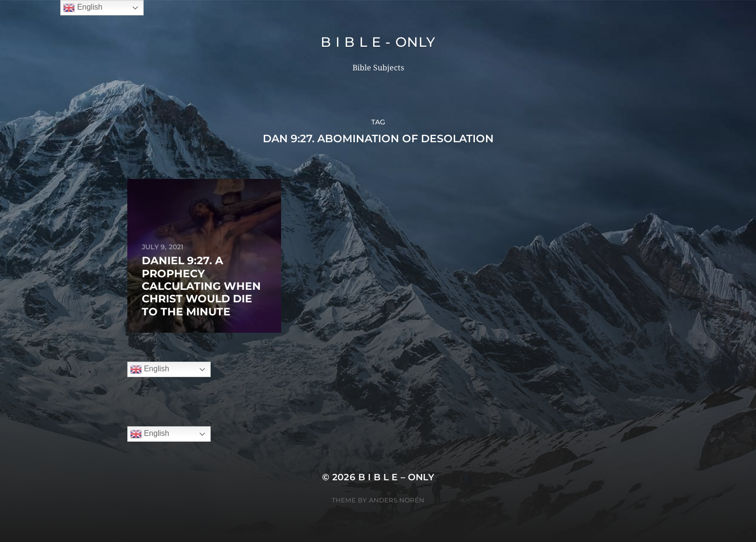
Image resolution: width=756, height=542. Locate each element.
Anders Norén (397, 500)
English (150, 369)
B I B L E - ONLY (378, 42)
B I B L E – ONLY (396, 477)
